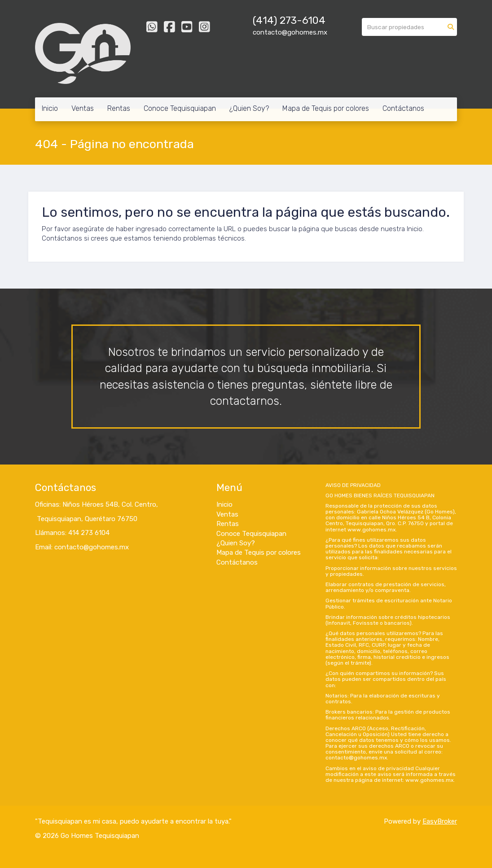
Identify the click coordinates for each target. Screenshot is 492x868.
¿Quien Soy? (249, 108)
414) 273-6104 (291, 20)
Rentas (119, 108)
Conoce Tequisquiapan (180, 108)
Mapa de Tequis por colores (326, 108)
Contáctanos (403, 108)
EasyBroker (440, 821)
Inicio (50, 108)
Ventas (83, 108)
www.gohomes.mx (371, 530)
